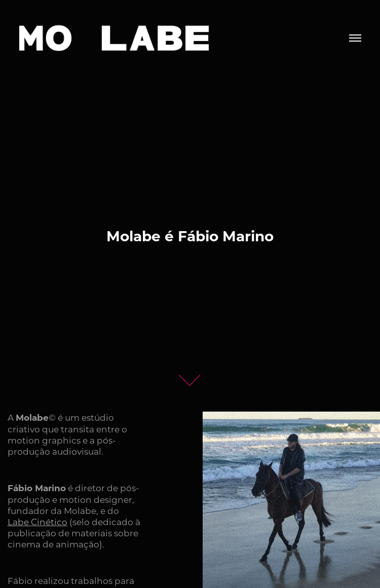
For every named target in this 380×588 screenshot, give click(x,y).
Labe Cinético (37, 522)
